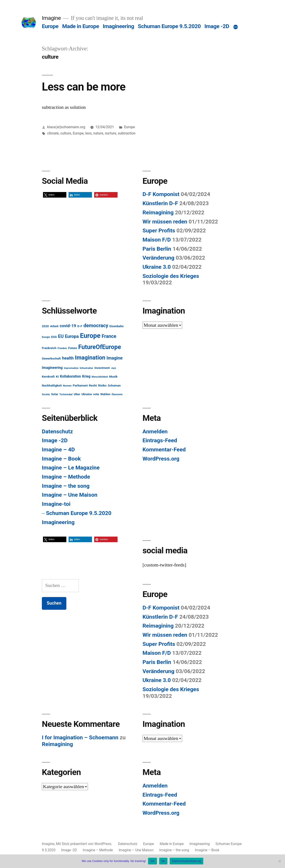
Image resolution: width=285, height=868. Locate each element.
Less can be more (84, 87)
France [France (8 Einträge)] (109, 336)
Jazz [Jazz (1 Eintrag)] (113, 368)
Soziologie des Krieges (171, 276)
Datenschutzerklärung (186, 861)
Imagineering (118, 26)
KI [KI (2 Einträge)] (57, 376)
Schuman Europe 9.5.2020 (169, 26)
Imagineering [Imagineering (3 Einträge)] (52, 368)
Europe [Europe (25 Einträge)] (90, 336)
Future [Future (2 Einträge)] (73, 348)
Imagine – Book (61, 459)
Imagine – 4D (58, 449)
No (163, 861)
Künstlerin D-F (160, 203)
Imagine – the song (66, 486)
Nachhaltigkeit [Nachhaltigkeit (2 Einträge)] (52, 385)
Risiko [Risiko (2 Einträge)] (102, 385)
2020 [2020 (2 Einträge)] (45, 326)
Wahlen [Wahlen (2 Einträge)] (105, 394)
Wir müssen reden (165, 222)
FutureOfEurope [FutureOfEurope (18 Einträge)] (100, 347)
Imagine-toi (56, 504)
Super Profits (159, 230)
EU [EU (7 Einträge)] (61, 336)
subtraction (127, 133)
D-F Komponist (161, 194)
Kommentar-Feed (164, 449)
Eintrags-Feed (160, 440)
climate (53, 133)
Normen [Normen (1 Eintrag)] (67, 386)
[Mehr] (236, 27)
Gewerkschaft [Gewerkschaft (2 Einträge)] (51, 358)
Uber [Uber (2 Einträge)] (77, 394)
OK (152, 861)
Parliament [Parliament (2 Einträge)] (80, 385)
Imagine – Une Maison (70, 495)
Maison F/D (157, 240)
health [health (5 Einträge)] (68, 358)
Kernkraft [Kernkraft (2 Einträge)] (48, 376)
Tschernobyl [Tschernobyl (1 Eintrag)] (66, 394)
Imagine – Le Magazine (71, 468)
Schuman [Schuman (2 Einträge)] (114, 385)
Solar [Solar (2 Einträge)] (55, 394)
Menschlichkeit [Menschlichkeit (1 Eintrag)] (100, 377)
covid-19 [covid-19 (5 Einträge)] (68, 326)
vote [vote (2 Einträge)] (96, 394)
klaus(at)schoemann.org (66, 127)
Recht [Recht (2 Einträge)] (93, 385)
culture (66, 133)
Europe (50, 26)
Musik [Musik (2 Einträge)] (113, 376)
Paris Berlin (157, 249)
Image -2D (217, 26)
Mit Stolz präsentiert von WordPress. (84, 844)
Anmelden (155, 431)
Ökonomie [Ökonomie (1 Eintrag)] (117, 394)
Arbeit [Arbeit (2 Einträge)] (54, 326)
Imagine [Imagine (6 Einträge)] (114, 358)
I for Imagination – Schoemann (80, 737)
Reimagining (158, 212)
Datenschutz (57, 431)
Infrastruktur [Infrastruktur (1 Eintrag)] (86, 368)
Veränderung (158, 258)
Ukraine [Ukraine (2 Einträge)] (87, 394)
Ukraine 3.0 (157, 267)
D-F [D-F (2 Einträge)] (80, 326)
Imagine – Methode (66, 477)
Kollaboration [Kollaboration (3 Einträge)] (70, 376)
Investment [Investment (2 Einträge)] (102, 368)
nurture (111, 133)
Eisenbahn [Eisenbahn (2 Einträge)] (116, 326)
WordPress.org (161, 459)
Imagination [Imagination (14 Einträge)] (90, 358)
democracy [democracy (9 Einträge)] (96, 325)
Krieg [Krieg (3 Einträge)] (86, 376)
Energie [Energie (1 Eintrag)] (46, 337)
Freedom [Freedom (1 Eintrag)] (62, 348)
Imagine (51, 18)
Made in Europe (81, 26)
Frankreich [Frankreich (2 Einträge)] (49, 348)
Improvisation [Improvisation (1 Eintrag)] (71, 368)
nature (98, 133)
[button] (55, 195)
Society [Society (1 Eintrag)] (46, 394)
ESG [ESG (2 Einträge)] (54, 337)
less (88, 133)
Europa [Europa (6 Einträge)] (72, 336)
